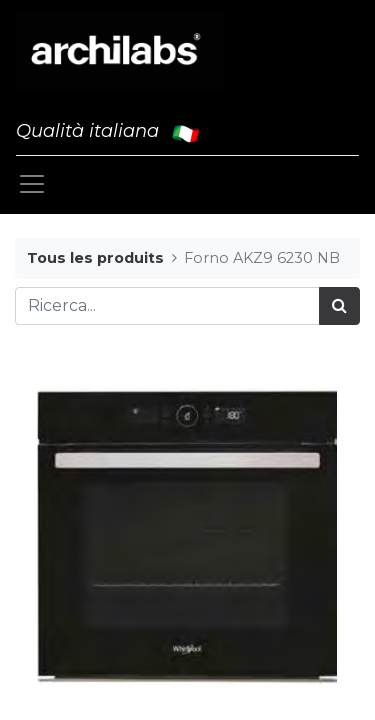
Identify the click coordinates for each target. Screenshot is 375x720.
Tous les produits (95, 258)
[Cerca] (339, 306)
